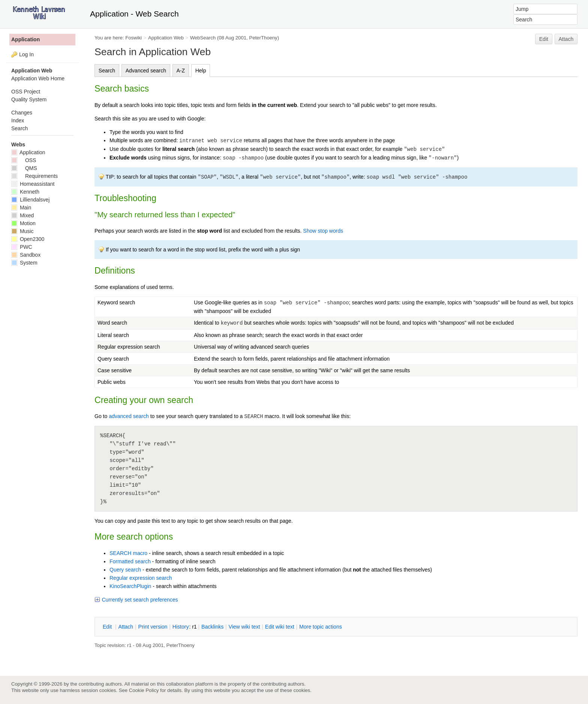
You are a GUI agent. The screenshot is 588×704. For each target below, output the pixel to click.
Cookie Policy (144, 690)
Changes (22, 113)
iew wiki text (244, 627)
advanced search (129, 416)
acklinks (212, 627)
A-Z (181, 71)
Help (201, 71)
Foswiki (133, 38)
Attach (566, 39)
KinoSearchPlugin (130, 586)
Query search (125, 570)
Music (22, 231)
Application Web (166, 38)
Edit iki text (280, 627)
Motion (23, 223)
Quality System (29, 99)
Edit (544, 39)
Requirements (34, 176)
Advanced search (146, 71)
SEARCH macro (128, 553)
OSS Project (26, 92)
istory (181, 627)
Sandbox (26, 255)
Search (107, 71)
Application (25, 39)
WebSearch (203, 38)
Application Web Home (38, 78)
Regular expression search (141, 578)
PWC (22, 247)
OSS (24, 160)
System (24, 263)
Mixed (22, 215)
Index (18, 120)
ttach (126, 627)
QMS (24, 168)
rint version (153, 627)
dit (108, 627)
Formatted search (130, 561)
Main (21, 208)
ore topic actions (321, 627)
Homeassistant (33, 184)
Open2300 (28, 239)
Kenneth (25, 192)
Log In (26, 54)
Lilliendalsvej (30, 200)
